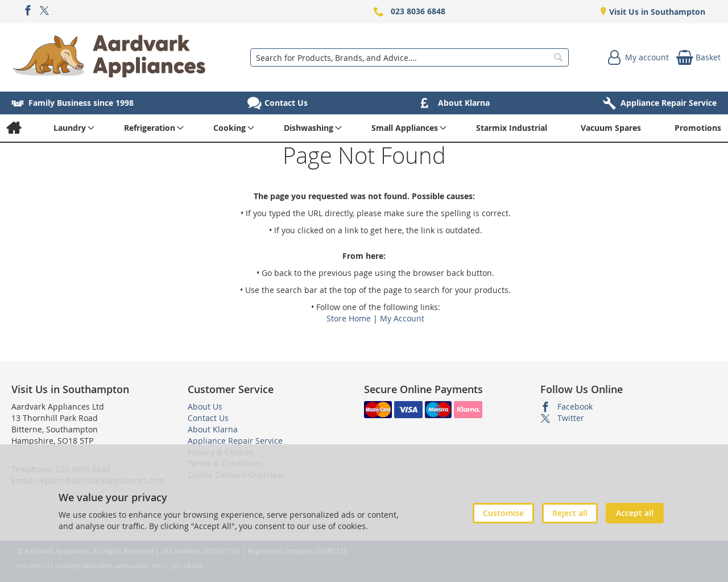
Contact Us (208, 418)
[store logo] (109, 57)
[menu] (364, 128)
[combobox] (409, 57)
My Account (402, 318)
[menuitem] (13, 128)
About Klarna (213, 429)
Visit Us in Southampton (656, 12)
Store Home (349, 318)
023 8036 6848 (418, 11)
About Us (205, 406)
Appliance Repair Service (235, 441)
